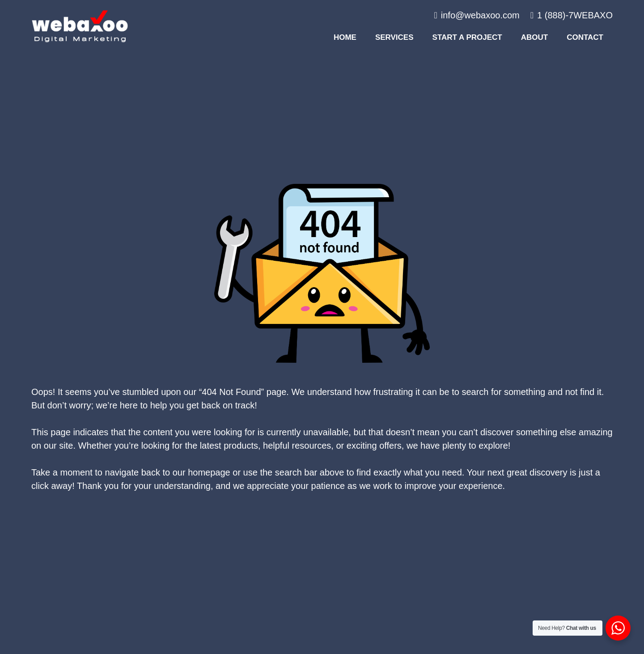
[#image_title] (80, 26)
